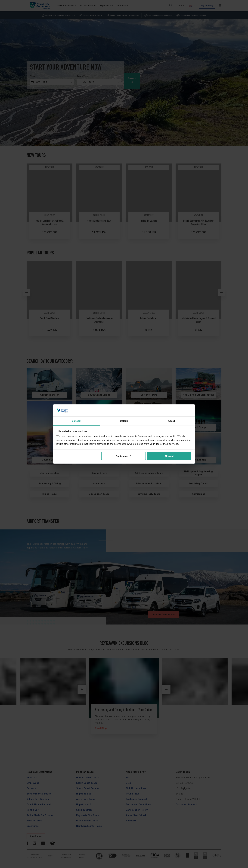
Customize (124, 456)
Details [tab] (124, 421)
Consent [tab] (77, 421)
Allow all (169, 456)
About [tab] (171, 421)
